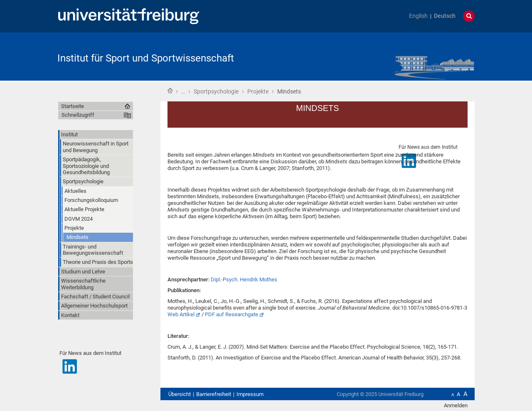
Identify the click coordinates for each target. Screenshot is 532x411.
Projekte (258, 91)
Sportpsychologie (216, 91)
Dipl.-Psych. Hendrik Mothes (244, 279)
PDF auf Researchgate (232, 314)
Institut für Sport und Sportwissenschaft (146, 58)
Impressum (250, 394)
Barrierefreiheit (214, 394)
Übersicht (180, 394)
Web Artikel (181, 314)
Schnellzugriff (78, 115)
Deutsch (445, 16)
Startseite (170, 91)
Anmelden (456, 405)
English (418, 16)
